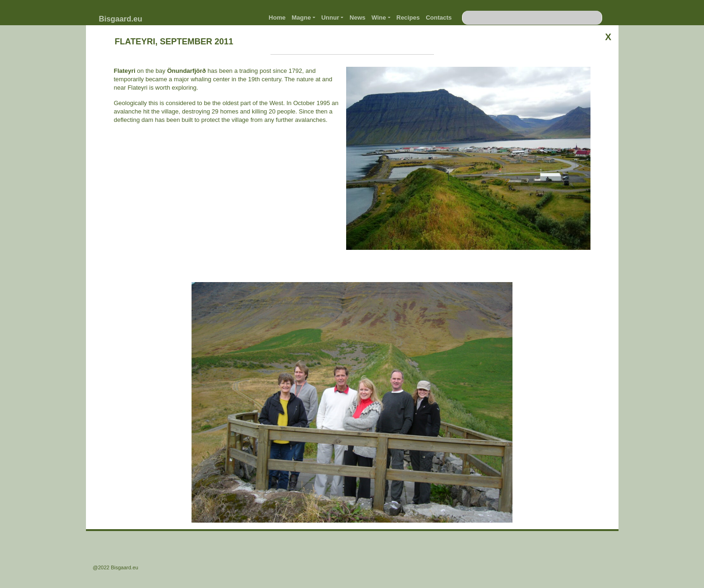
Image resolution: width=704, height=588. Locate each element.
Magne (301, 18)
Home (277, 18)
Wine (379, 18)
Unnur (330, 18)
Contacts (439, 18)
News (357, 18)
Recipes (408, 18)
